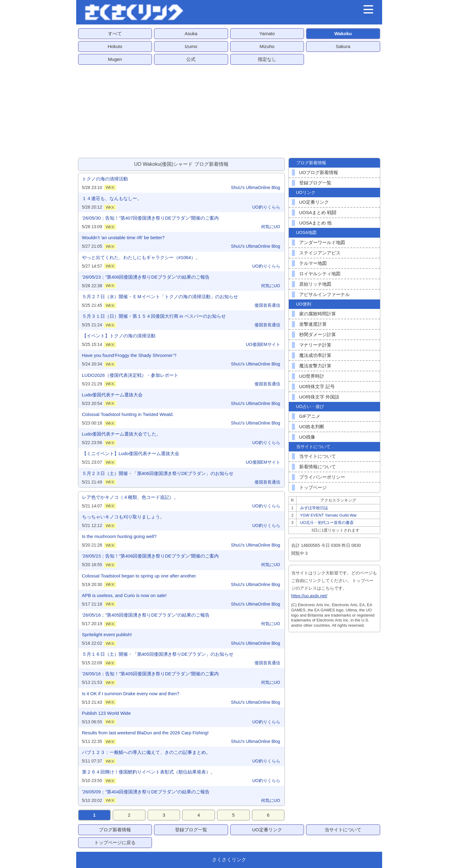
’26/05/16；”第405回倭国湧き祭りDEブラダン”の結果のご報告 (146, 615)
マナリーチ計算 (315, 345)
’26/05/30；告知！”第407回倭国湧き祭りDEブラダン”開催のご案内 (151, 218)
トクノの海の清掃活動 (105, 179)
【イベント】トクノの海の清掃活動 (119, 336)
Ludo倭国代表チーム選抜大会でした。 (121, 434)
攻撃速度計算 (313, 324)
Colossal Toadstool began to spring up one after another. (140, 576)
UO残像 (307, 437)
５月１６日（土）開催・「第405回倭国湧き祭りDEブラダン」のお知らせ (158, 654)
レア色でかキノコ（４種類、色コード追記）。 (130, 497)
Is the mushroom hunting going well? (119, 536)
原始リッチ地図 (315, 284)
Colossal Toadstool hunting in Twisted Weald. (128, 414)
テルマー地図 (313, 263)
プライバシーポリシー (322, 477)
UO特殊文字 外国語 (319, 397)
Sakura (343, 46)
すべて (115, 33)
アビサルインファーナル (324, 294)
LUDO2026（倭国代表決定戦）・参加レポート (130, 375)
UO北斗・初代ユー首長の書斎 (327, 523)
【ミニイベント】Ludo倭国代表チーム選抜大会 (131, 453)
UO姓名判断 (312, 427)
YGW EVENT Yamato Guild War (329, 515)
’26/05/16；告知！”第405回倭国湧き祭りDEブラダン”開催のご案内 (151, 674)
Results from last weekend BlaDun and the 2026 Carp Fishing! (145, 733)
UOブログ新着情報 (319, 172)
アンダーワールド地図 (322, 242)
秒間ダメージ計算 (318, 334)
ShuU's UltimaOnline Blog (256, 187)
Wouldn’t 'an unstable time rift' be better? (123, 237)
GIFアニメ (310, 416)
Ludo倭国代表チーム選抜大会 (112, 395)
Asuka (191, 33)
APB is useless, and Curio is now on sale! (124, 595)
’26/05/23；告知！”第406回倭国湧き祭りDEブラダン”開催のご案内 (151, 556)
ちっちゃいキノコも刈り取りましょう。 (123, 517)
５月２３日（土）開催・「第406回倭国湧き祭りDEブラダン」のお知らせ (158, 473)
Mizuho (267, 46)
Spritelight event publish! (107, 634)
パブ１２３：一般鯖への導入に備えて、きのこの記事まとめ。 (146, 752)
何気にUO (271, 227)
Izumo (191, 46)
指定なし (267, 59)
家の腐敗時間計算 (318, 314)
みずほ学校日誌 (314, 508)
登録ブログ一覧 (315, 183)
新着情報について (318, 467)
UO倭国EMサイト (263, 344)
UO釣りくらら (266, 207)
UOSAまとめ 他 (316, 223)
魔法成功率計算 (315, 355)
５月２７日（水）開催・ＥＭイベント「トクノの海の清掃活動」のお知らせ (160, 297)
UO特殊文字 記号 (317, 386)
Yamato (267, 33)
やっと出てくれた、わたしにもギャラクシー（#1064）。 (141, 257)
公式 (191, 59)
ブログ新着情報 (115, 830)
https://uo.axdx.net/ (309, 596)
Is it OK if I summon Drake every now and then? (131, 694)
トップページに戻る (115, 842)
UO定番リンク (314, 202)
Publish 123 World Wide (106, 713)
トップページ (313, 487)
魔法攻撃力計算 (315, 366)
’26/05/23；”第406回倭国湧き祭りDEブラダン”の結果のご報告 (146, 277)
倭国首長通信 (267, 305)
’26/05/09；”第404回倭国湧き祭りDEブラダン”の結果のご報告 (146, 792)
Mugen (115, 59)
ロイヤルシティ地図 (320, 274)
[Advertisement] (229, 111)
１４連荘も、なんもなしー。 (112, 198)
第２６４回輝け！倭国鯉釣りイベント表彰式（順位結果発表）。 (149, 772)
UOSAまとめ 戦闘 (318, 212)
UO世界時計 (312, 376)
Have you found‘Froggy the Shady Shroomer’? (129, 355)
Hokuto (115, 46)
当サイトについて (318, 456)
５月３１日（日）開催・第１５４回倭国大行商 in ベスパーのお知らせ (154, 316)
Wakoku (343, 33)
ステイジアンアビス (320, 253)
